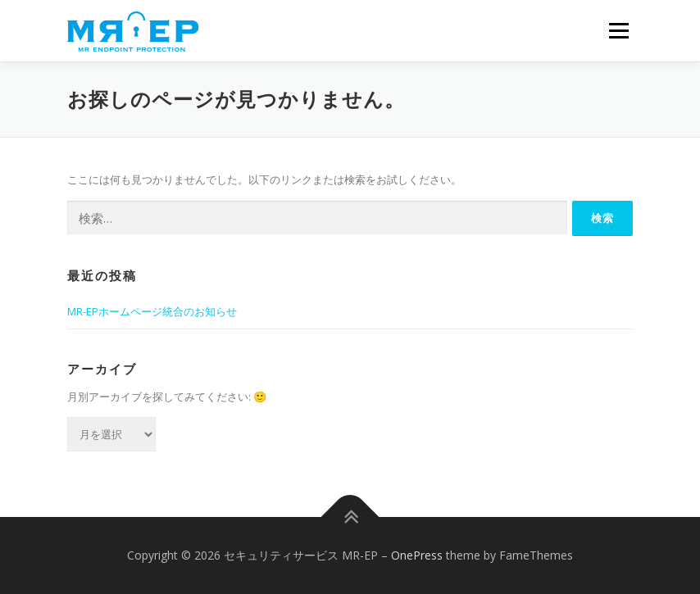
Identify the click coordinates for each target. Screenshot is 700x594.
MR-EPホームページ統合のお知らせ (152, 311)
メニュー (618, 30)
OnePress (417, 555)
